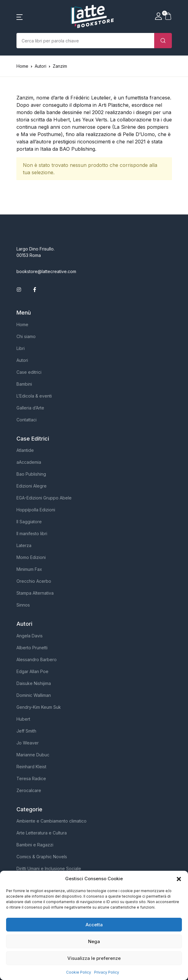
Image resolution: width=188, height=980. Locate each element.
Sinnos (23, 605)
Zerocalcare (29, 790)
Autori (22, 360)
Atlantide (25, 450)
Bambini (24, 384)
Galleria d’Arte (30, 408)
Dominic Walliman (34, 695)
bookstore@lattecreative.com (46, 271)
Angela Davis (30, 636)
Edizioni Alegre (32, 486)
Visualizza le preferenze (94, 958)
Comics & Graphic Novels (42, 857)
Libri (21, 348)
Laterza (24, 545)
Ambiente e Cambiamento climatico (51, 821)
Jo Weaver (28, 743)
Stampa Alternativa (35, 593)
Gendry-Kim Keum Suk (39, 707)
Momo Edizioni (31, 557)
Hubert (23, 719)
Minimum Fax (29, 569)
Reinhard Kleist (31, 767)
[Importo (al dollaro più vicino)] (85, 41)
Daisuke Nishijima (34, 683)
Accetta (94, 925)
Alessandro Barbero (37, 659)
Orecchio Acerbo (34, 581)
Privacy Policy (107, 972)
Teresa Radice (31, 778)
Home (22, 66)
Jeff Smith (26, 731)
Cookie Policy (79, 972)
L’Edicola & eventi (34, 396)
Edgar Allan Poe (32, 671)
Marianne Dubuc (33, 755)
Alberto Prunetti (32, 648)
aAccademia (29, 462)
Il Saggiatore (29, 522)
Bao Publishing (31, 474)
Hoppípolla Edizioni (36, 510)
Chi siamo (26, 336)
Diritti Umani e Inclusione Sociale (49, 868)
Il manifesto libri (32, 533)
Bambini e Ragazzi (35, 845)
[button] (179, 879)
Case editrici (29, 372)
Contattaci (27, 420)
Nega (94, 941)
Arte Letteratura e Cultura (42, 833)
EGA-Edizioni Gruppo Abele (44, 498)
